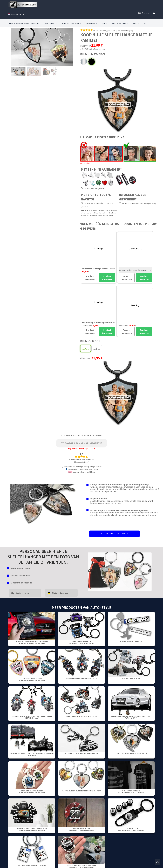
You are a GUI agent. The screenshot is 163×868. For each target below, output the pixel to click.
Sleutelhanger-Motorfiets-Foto (81, 716)
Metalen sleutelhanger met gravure (82, 754)
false (90, 571)
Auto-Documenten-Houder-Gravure (32, 642)
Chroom (84, 62)
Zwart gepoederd (92, 62)
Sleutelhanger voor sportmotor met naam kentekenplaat (32, 717)
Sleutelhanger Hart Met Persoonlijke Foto (82, 791)
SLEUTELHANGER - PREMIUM (131, 641)
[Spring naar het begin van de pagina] (157, 862)
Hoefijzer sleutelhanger (32, 792)
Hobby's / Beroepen (72, 23)
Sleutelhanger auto (81, 642)
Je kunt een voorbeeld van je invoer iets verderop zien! (84, 435)
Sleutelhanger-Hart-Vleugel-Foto (131, 754)
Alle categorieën (121, 23)
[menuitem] (16, 14)
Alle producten (140, 23)
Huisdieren (92, 23)
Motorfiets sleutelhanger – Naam (81, 679)
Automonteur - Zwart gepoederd (32, 829)
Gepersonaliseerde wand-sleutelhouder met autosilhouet (131, 717)
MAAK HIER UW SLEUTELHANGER (114, 534)
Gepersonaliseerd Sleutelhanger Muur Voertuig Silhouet (32, 754)
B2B (105, 23)
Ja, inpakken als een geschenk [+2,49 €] (137, 203)
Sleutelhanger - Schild (32, 680)
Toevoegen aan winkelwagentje (82, 443)
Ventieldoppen (131, 829)
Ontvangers (52, 23)
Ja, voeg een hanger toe (93, 188)
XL (97, 349)
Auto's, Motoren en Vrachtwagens (25, 23)
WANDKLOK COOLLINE (81, 829)
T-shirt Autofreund (131, 792)
